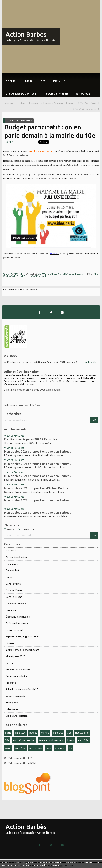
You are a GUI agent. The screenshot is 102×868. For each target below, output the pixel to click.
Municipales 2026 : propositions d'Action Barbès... (38, 452)
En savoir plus (56, 865)
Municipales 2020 (15, 656)
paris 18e (83, 740)
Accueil (11, 81)
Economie (11, 610)
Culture (10, 577)
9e (70, 748)
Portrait (10, 663)
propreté (60, 748)
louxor (71, 740)
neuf (29, 81)
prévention (36, 748)
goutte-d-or (82, 733)
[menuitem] (11, 79)
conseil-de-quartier (24, 740)
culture (45, 733)
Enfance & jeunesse (17, 623)
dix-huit (59, 81)
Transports (12, 702)
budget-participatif (17, 276)
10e (69, 733)
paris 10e (58, 733)
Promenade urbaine (17, 676)
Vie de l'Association (17, 716)
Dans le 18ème (14, 597)
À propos (83, 94)
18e (7, 740)
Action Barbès (26, 34)
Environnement (14, 630)
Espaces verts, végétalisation (22, 636)
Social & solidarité (16, 696)
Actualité (11, 550)
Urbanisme (12, 709)
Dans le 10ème (14, 590)
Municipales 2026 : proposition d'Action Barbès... (37, 488)
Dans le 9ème (13, 584)
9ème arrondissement (51, 740)
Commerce (12, 564)
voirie (8, 748)
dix (43, 81)
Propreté (11, 683)
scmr (49, 748)
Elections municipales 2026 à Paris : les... (32, 439)
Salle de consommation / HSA (22, 689)
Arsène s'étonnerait (89, 109)
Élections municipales (18, 617)
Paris (8, 733)
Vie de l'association (21, 94)
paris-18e (20, 748)
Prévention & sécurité (18, 669)
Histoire (10, 643)
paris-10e (20, 733)
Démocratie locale (16, 603)
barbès (33, 733)
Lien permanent (13, 274)
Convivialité (12, 570)
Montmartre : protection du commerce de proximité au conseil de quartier (41, 103)
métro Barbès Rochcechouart (22, 650)
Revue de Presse (56, 94)
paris (96, 274)
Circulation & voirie (16, 557)
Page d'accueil (92, 103)
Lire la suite (90, 362)
